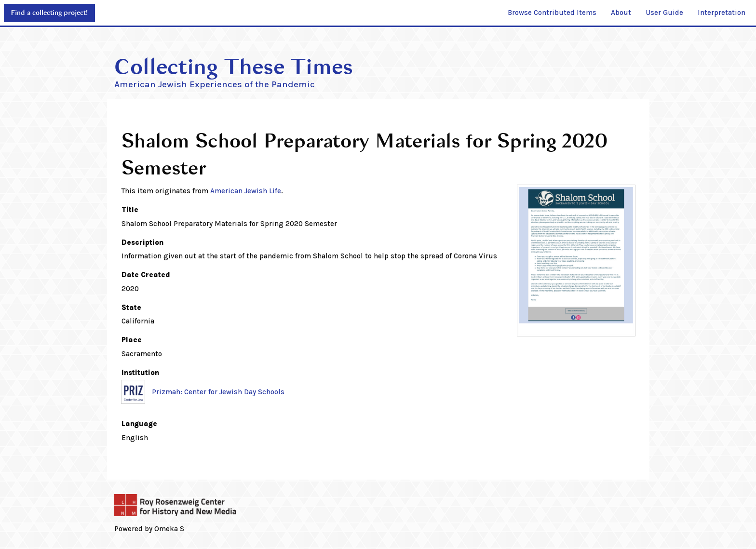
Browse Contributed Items (552, 13)
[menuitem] (552, 13)
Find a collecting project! (49, 13)
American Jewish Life (246, 191)
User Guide (664, 13)
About (621, 13)
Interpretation (722, 13)
